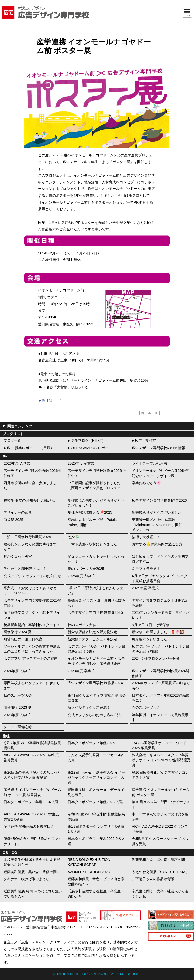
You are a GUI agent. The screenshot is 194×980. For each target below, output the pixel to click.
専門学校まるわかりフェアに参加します (32, 685)
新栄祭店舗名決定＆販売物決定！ (94, 632)
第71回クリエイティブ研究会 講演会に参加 (97, 698)
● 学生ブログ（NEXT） (87, 440)
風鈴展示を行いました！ (151, 639)
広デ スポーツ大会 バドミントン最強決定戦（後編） (96, 649)
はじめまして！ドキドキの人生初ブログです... (160, 559)
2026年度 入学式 (17, 463)
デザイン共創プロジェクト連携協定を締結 (160, 603)
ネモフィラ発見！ (146, 569)
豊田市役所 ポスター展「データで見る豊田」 (96, 792)
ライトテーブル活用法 (150, 463)
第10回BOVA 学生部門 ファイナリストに (161, 804)
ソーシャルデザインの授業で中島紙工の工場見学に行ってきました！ (32, 649)
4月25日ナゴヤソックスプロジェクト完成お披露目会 (160, 578)
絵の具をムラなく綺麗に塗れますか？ (30, 547)
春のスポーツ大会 (146, 707)
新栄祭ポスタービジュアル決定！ (94, 639)
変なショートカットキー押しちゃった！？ (96, 559)
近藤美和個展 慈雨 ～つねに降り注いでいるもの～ (33, 894)
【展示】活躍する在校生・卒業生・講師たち (96, 894)
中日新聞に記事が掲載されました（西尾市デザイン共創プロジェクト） (94, 488)
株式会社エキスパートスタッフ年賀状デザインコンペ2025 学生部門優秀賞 (161, 760)
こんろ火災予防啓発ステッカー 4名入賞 (96, 757)
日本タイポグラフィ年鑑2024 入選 (31, 802)
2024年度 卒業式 (145, 588)
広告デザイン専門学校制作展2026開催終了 (32, 473)
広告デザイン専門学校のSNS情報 (159, 448)
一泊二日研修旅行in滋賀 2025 (27, 537)
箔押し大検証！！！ (148, 537)
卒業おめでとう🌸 (147, 483)
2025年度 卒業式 (81, 463)
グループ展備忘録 (18, 727)
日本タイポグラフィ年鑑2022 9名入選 (96, 841)
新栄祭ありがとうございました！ (158, 512)
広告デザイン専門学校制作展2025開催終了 (32, 603)
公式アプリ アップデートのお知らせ (32, 576)
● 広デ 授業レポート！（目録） (29, 448)
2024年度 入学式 (17, 671)
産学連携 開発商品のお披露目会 (29, 826)
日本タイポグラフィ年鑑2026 (91, 743)
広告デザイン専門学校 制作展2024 (95, 683)
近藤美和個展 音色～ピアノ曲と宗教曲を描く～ (96, 881)
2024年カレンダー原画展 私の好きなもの (161, 685)
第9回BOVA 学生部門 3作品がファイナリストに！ (33, 841)
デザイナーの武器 (18, 512)
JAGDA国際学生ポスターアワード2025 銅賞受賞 (159, 745)
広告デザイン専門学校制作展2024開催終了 (161, 673)
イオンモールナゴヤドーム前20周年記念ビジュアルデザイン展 (160, 473)
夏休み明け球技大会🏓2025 (90, 512)
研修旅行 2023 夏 (17, 707)
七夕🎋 (74, 537)
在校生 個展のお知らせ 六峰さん (29, 500)
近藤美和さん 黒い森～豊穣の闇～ (160, 860)
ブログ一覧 (12, 440)
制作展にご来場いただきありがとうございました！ (96, 503)
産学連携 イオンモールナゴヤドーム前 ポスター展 (161, 792)
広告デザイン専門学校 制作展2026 (159, 500)
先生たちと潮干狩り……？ (25, 569)
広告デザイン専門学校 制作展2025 (95, 612)
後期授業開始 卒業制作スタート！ (32, 625)
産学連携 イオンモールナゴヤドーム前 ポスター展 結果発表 (32, 792)
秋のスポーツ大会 (82, 625)
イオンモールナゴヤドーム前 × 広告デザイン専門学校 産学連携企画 (96, 661)
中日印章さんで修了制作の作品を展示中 (160, 817)
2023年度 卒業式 (81, 671)
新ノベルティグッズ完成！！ (91, 707)
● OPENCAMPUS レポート (90, 448)
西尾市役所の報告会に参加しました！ (30, 485)
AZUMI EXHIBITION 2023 (89, 872)
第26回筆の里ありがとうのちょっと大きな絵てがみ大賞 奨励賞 (32, 775)
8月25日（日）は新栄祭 (151, 625)
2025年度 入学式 (81, 576)
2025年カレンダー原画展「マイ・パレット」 (161, 615)
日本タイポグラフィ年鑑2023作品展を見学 (161, 698)
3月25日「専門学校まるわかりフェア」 (95, 591)
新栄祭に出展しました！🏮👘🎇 (158, 632)
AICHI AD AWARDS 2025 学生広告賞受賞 (31, 757)
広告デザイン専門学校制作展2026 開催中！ (97, 473)
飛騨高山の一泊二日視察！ (25, 639)
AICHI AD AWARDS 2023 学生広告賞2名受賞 (31, 817)
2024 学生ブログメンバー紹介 (156, 658)
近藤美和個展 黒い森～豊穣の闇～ (32, 872)
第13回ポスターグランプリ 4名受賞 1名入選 (96, 829)
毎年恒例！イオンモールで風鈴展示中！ (160, 717)
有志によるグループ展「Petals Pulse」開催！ (92, 522)
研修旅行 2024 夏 (17, 632)
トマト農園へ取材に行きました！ (94, 544)
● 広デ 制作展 (144, 440)
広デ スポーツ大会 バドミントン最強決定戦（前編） (161, 649)
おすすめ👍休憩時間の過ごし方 (157, 544)
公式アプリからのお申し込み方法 (94, 715)
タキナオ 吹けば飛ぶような (27, 879)
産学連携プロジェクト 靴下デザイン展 (32, 615)
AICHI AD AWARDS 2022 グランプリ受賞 (160, 829)
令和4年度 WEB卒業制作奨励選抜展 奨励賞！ (96, 817)
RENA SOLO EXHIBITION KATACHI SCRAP (89, 862)
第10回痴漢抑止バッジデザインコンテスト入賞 (160, 775)
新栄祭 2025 (13, 520)
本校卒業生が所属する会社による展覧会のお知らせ (32, 862)
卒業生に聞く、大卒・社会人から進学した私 (160, 894)
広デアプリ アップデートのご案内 (31, 658)
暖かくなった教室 (18, 556)
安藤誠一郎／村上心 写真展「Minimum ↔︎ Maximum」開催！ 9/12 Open (159, 525)
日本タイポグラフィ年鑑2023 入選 (95, 802)
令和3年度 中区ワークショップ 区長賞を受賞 (160, 841)
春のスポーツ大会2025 (86, 569)
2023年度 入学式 (17, 715)
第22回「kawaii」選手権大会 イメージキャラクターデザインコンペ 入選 (96, 777)
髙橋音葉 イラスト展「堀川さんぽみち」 (96, 603)
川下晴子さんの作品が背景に (155, 879)
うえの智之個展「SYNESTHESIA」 (161, 872)
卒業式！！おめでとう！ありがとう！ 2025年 (30, 591)
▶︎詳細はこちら (51, 401)
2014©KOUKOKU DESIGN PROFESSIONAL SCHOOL (97, 974)
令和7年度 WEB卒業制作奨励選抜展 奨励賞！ (32, 745)
